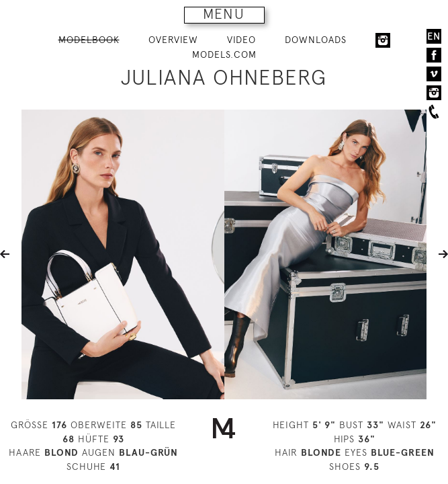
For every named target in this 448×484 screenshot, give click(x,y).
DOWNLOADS (316, 40)
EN (434, 36)
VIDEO (241, 40)
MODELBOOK (89, 40)
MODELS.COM (224, 54)
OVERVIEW (173, 40)
